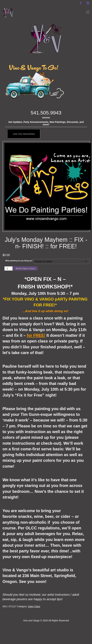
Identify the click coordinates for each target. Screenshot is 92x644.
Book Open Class (25, 268)
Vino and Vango (31, 621)
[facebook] (80, 3)
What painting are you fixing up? (19, 261)
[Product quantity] (9, 268)
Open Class (34, 606)
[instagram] (88, 3)
